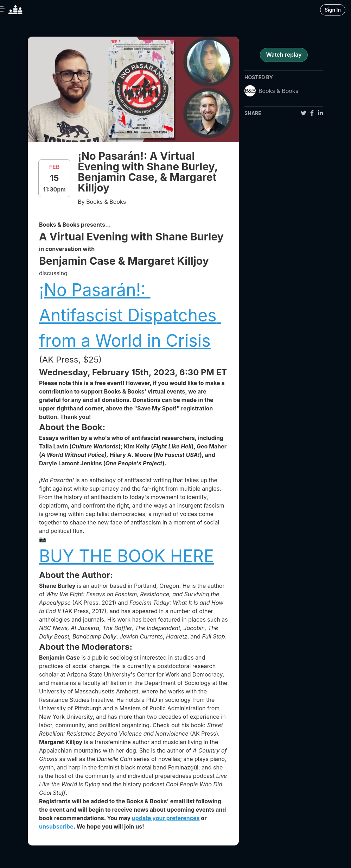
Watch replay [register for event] (284, 55)
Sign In (333, 10)
